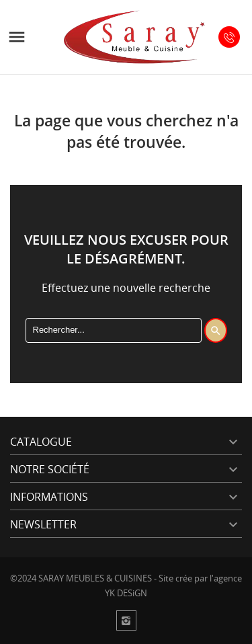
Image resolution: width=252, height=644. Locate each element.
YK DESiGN (126, 593)
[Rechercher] (114, 330)
